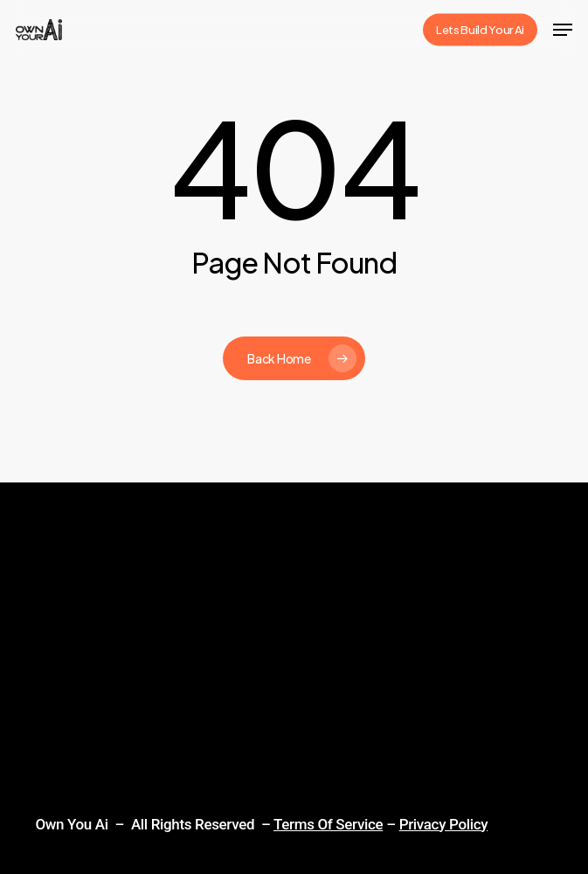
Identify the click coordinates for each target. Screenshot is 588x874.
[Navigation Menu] (563, 30)
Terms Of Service (328, 824)
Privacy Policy (444, 824)
